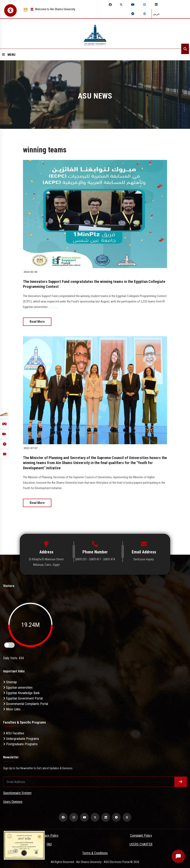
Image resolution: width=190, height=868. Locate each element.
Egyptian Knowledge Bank (21, 693)
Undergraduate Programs (21, 738)
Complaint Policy (141, 835)
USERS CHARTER (141, 844)
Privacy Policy (49, 835)
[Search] (185, 49)
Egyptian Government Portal (23, 698)
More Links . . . (14, 709)
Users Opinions (13, 801)
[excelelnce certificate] (24, 845)
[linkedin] (156, 5)
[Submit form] (181, 781)
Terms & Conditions (95, 853)
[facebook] (110, 5)
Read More (37, 321)
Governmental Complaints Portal (26, 703)
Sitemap (10, 682)
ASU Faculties (14, 733)
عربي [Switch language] (156, 14)
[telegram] (133, 14)
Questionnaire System (17, 793)
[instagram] (144, 5)
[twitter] (121, 5)
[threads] (144, 14)
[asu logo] (95, 34)
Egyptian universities (18, 687)
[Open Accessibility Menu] (10, 10)
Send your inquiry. (144, 559)
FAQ (49, 844)
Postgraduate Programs (20, 744)
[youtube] (133, 5)
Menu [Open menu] (9, 55)
